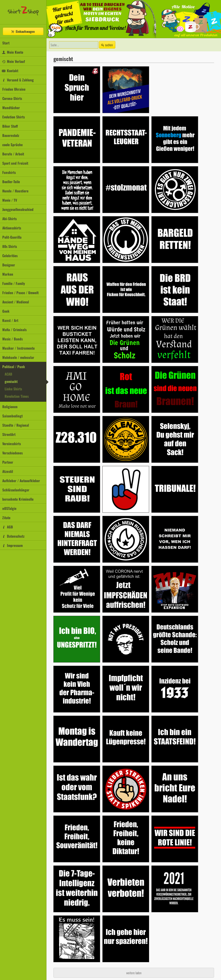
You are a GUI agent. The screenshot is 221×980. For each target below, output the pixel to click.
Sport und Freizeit (15, 163)
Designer (9, 265)
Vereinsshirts (12, 444)
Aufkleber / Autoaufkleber (21, 481)
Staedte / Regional (16, 425)
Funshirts (9, 172)
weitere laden (134, 973)
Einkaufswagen (23, 31)
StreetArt (9, 434)
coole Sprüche (12, 145)
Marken (8, 274)
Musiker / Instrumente (18, 348)
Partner (8, 462)
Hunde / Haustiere (15, 191)
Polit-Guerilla (12, 237)
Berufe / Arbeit (13, 154)
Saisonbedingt (12, 416)
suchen (107, 45)
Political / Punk (14, 367)
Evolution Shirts (14, 117)
